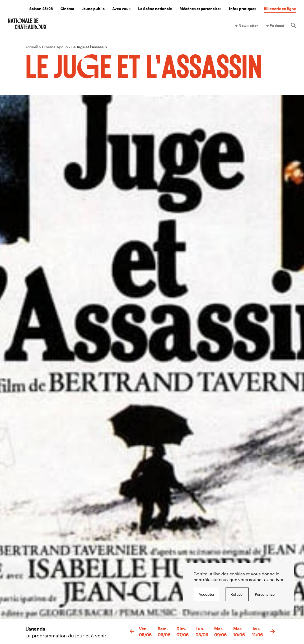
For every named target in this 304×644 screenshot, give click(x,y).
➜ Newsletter (246, 25)
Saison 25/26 (41, 9)
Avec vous (121, 9)
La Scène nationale (155, 9)
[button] (132, 632)
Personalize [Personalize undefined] (265, 594)
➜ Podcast (275, 25)
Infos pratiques (243, 9)
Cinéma (67, 9)
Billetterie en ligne (280, 9)
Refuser (237, 594)
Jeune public (93, 9)
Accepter (207, 594)
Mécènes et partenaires (200, 9)
